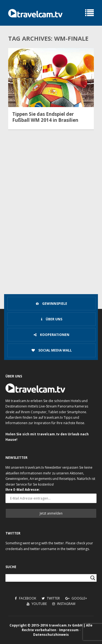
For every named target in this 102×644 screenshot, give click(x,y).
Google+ (76, 598)
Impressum (69, 630)
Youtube (37, 604)
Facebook (26, 598)
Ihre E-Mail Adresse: (23, 490)
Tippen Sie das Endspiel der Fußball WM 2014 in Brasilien (45, 117)
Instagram (64, 604)
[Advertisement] (51, 239)
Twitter (51, 598)
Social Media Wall (52, 350)
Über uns (52, 319)
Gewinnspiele (52, 304)
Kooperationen (52, 335)
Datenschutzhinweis (51, 635)
